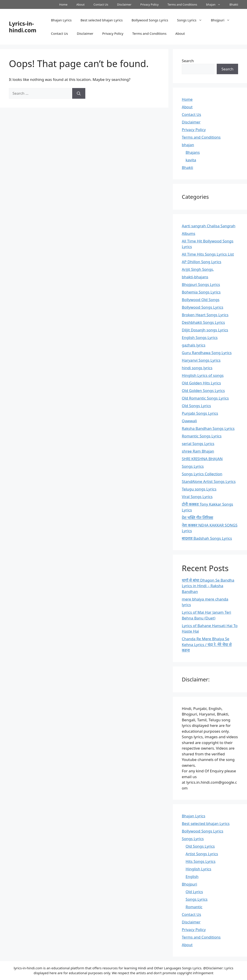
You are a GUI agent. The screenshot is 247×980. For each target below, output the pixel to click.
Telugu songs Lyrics (199, 489)
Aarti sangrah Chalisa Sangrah (208, 226)
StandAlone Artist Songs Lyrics (209, 481)
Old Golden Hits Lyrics (201, 383)
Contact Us (101, 4)
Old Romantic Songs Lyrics (205, 398)
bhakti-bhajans (195, 277)
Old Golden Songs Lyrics (203, 391)
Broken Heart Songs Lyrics (205, 315)
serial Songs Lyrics (198, 444)
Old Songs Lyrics (196, 406)
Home (63, 4)
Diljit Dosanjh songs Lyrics (205, 330)
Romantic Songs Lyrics (202, 436)
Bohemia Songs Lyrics (201, 292)
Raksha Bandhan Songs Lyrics (208, 428)
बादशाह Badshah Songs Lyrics (207, 538)
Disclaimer (124, 4)
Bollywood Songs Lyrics (150, 20)
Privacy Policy (149, 4)
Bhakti (234, 4)
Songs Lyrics (192, 20)
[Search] (79, 93)
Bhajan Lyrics (61, 20)
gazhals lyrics (194, 345)
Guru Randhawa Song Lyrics (207, 353)
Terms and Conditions (182, 4)
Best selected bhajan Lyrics (102, 20)
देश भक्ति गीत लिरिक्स (197, 518)
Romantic (194, 907)
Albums (188, 233)
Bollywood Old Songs (201, 300)
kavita (191, 160)
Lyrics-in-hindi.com (23, 27)
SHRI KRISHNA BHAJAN (202, 459)
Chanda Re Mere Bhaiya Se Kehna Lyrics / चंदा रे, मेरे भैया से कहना (207, 644)
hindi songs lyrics (197, 368)
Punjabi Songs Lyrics (200, 413)
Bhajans (193, 152)
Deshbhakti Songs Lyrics (203, 322)
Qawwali (189, 421)
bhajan (215, 4)
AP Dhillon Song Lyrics (201, 262)
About (81, 4)
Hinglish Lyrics (198, 869)
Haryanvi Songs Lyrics (201, 360)
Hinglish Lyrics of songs (203, 375)
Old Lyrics (194, 892)
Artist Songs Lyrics (202, 854)
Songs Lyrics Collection (202, 474)
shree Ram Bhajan (198, 451)
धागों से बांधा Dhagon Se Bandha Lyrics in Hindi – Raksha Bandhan (208, 586)
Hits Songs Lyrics (200, 861)
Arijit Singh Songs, (198, 269)
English (192, 876)
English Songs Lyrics (200, 337)
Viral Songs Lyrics (197, 497)
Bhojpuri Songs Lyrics (201, 284)
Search (188, 61)
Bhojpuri (223, 20)
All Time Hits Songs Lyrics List (208, 254)
